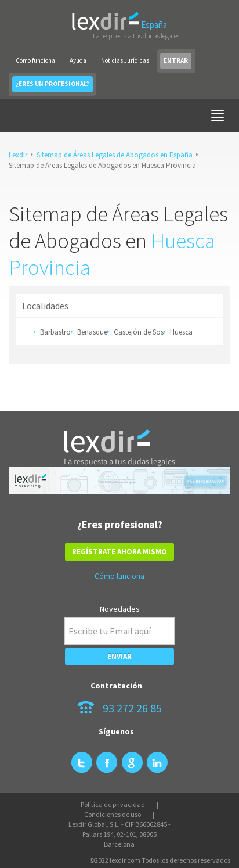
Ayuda (78, 60)
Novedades (120, 609)
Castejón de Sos (139, 332)
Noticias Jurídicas (125, 60)
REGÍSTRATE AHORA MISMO (119, 552)
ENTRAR (176, 60)
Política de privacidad (113, 804)
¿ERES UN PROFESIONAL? (52, 84)
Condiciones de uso (113, 814)
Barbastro (55, 332)
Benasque (92, 332)
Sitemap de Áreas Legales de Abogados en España (115, 155)
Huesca (181, 332)
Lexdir (18, 155)
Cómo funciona (35, 60)
